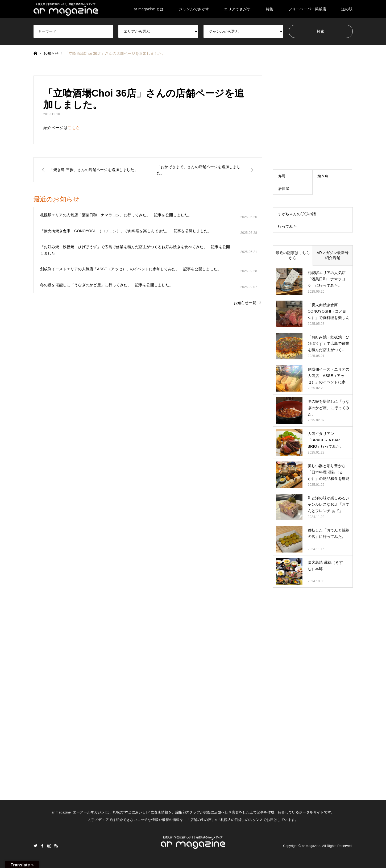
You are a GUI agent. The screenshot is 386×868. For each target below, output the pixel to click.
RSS (56, 846)
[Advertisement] (313, 109)
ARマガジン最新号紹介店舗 (333, 255)
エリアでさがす (237, 9)
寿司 (282, 176)
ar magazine (311, 846)
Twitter (35, 846)
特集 (270, 9)
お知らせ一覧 (245, 303)
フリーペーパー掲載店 (307, 9)
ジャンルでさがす (194, 9)
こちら (74, 128)
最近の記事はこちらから (293, 255)
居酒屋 (284, 189)
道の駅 (347, 9)
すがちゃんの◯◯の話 (297, 214)
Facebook (42, 846)
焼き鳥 (323, 176)
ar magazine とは (149, 9)
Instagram (49, 846)
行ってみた (287, 226)
